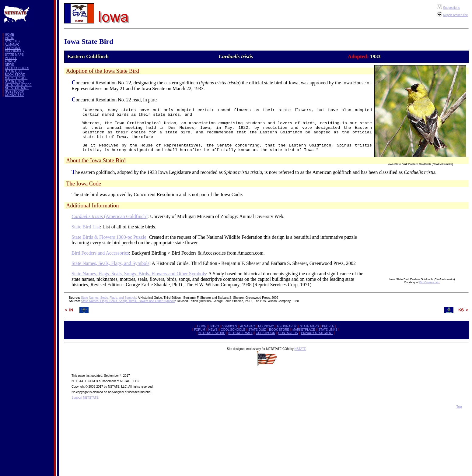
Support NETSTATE (85, 398)
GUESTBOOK (14, 92)
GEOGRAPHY (15, 51)
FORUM (10, 61)
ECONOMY (13, 48)
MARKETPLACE (16, 78)
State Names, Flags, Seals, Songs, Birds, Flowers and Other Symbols (139, 274)
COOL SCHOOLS (17, 68)
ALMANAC (12, 45)
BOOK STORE (15, 75)
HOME (9, 35)
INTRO (10, 38)
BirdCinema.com (430, 282)
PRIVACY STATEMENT (317, 333)
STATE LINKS (14, 81)
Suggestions (451, 8)
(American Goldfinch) (110, 216)
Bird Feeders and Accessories (100, 253)
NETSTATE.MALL (17, 88)
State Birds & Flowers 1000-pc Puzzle (109, 237)
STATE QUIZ (14, 71)
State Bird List (86, 227)
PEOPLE (11, 58)
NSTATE (300, 349)
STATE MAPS (14, 55)
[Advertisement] (27, 193)
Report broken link (455, 15)
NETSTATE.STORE (18, 85)
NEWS (9, 65)
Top (459, 407)
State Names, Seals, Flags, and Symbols (110, 263)
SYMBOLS (12, 41)
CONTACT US (15, 95)
